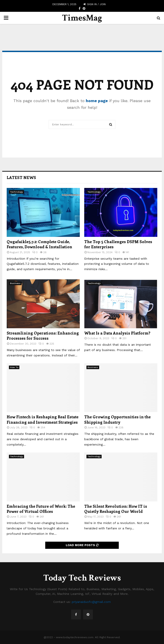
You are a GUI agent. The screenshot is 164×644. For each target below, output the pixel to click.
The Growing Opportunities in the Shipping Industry (117, 419)
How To (14, 367)
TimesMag (82, 18)
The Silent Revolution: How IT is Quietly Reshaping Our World (116, 509)
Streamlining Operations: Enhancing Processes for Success (43, 336)
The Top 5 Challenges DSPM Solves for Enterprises (118, 244)
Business (15, 283)
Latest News (21, 177)
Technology (16, 192)
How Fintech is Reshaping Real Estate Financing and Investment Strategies (43, 419)
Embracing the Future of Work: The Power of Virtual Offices (41, 509)
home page (97, 101)
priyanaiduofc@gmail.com (91, 602)
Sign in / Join (95, 4)
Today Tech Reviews (82, 578)
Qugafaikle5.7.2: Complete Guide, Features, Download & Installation (39, 244)
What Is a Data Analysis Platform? (117, 333)
